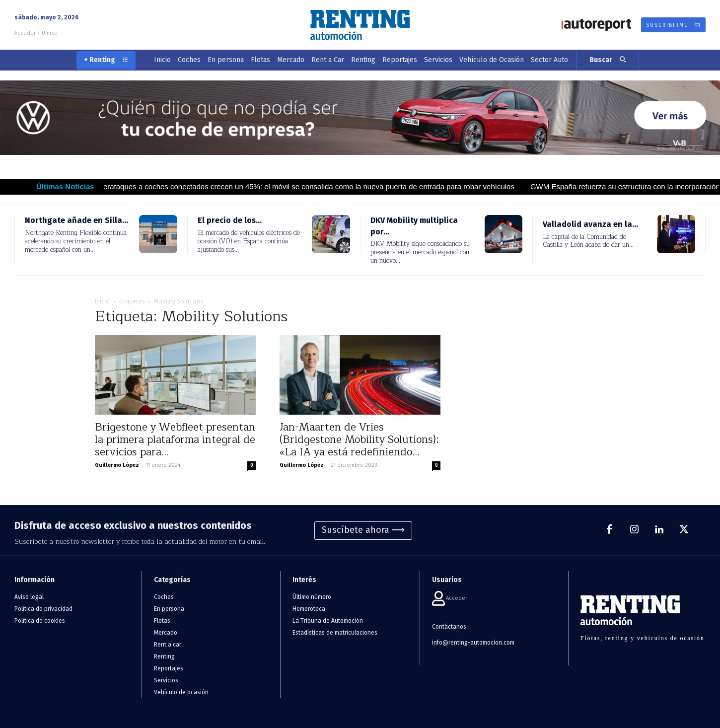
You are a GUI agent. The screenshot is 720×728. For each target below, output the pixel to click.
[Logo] (360, 25)
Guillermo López (117, 465)
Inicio (102, 301)
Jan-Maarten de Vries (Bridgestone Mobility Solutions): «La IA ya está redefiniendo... (359, 440)
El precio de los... (230, 220)
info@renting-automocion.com (473, 643)
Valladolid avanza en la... (590, 224)
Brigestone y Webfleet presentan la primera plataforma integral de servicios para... (175, 440)
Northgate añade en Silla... (76, 220)
